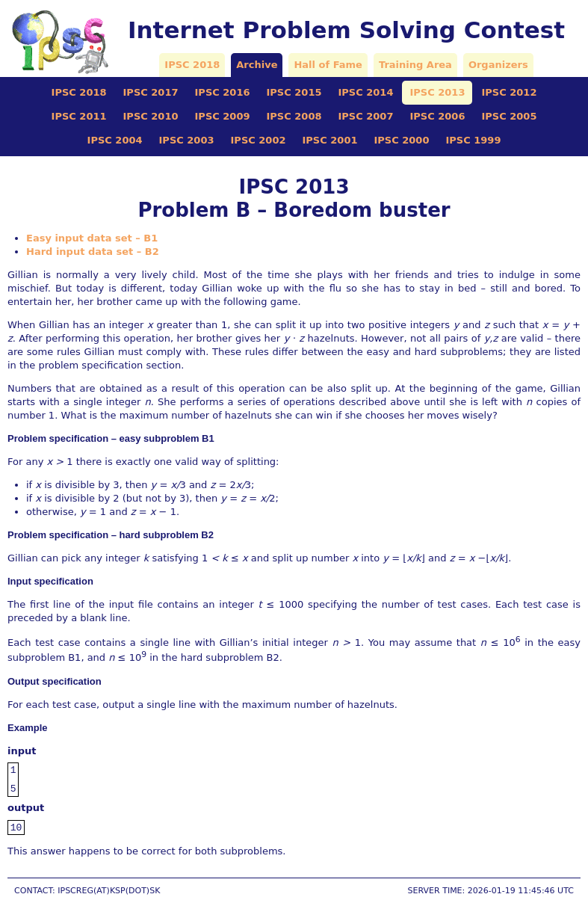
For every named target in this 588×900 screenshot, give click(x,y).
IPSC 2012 (509, 92)
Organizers (498, 65)
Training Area (415, 65)
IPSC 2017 (151, 92)
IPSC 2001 (330, 140)
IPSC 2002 (259, 140)
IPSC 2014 (365, 92)
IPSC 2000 (401, 140)
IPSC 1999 (473, 140)
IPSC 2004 (115, 140)
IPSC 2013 (437, 92)
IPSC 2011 (79, 116)
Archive (257, 65)
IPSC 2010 (151, 116)
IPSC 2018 (192, 65)
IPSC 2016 (223, 92)
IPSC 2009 (223, 116)
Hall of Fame (328, 65)
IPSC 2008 (294, 116)
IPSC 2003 (187, 140)
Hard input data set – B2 (93, 252)
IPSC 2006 (437, 116)
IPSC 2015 (294, 92)
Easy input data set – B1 (92, 238)
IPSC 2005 (509, 116)
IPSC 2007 (365, 116)
